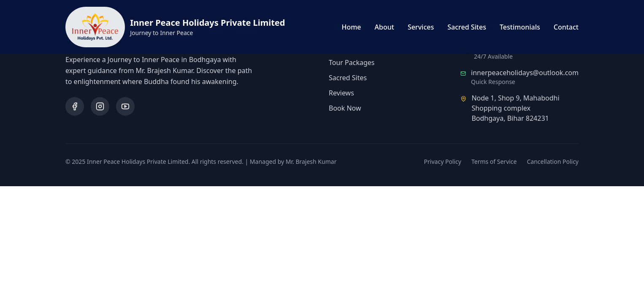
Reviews (341, 93)
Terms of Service (494, 161)
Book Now (345, 108)
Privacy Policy (443, 161)
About (384, 27)
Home (351, 27)
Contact (566, 27)
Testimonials (520, 27)
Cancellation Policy (553, 161)
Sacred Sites (467, 27)
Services (421, 27)
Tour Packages (352, 62)
